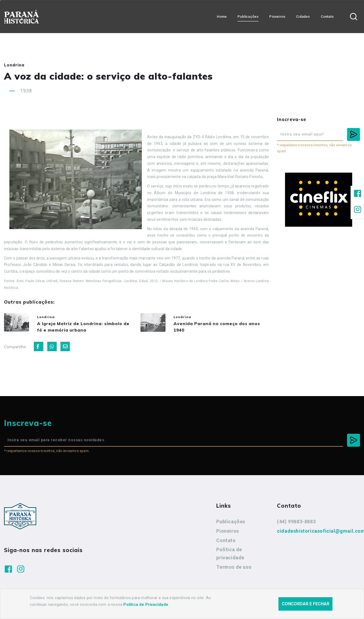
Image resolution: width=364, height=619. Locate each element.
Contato (226, 543)
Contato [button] (327, 16)
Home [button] (222, 16)
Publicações (231, 525)
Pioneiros (228, 534)
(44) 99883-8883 (296, 525)
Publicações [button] (248, 16)
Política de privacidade (230, 557)
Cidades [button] (303, 16)
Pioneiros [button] (277, 16)
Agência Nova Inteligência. (164, 608)
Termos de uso (234, 570)
